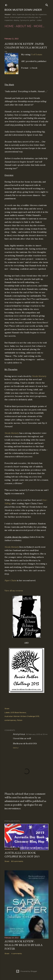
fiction (20, 720)
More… (39, 26)
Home (9, 26)
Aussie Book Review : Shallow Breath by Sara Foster (24, 945)
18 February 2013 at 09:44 (37, 734)
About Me (24, 26)
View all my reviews (14, 591)
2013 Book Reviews (18, 712)
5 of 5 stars (37, 54)
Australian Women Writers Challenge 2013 (22, 716)
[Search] (47, 4)
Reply (16, 748)
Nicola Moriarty (39, 376)
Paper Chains (10, 580)
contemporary (10, 720)
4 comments (17, 953)
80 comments (17, 861)
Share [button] (7, 708)
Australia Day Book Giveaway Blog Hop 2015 (22, 855)
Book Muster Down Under (23, 10)
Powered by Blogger (27, 971)
